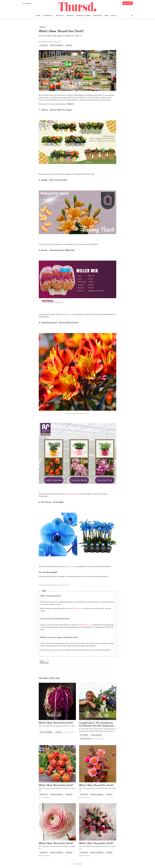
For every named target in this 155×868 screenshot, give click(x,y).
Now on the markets (57, 45)
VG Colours (71, 567)
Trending (70, 16)
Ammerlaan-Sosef (72, 494)
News (106, 16)
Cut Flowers (84, 735)
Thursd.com (77, 609)
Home (38, 16)
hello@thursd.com (85, 625)
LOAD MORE (77, 864)
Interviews (97, 16)
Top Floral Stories (86, 739)
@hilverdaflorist (85, 414)
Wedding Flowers (83, 16)
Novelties (69, 45)
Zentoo (69, 315)
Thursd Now (44, 45)
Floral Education (96, 735)
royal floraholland (44, 662)
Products (60, 16)
